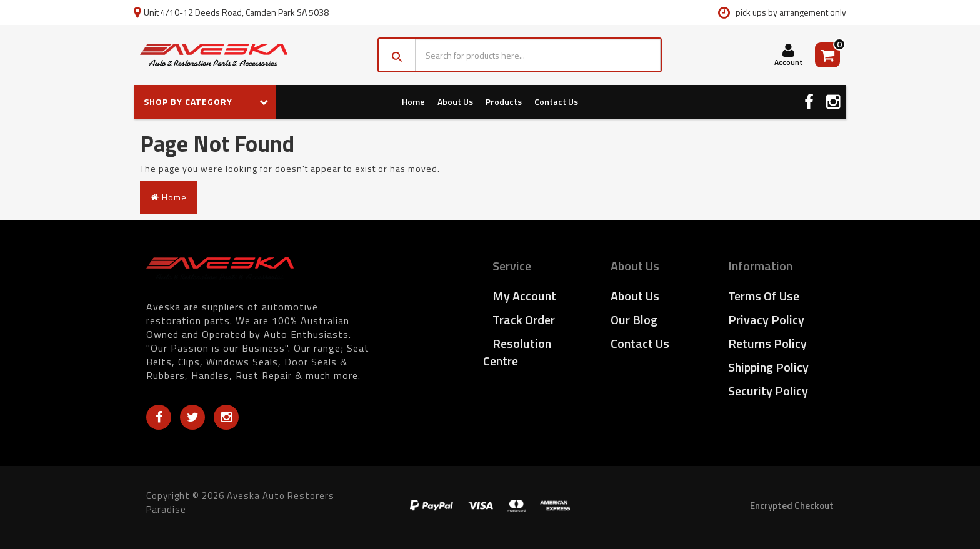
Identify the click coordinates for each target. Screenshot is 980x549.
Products (504, 101)
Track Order (524, 319)
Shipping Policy (768, 367)
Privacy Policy (766, 319)
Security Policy (768, 391)
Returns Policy (767, 343)
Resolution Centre (517, 352)
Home (413, 101)
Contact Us (556, 101)
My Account (524, 296)
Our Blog (634, 319)
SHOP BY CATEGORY (206, 101)
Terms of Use (764, 296)
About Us (455, 101)
